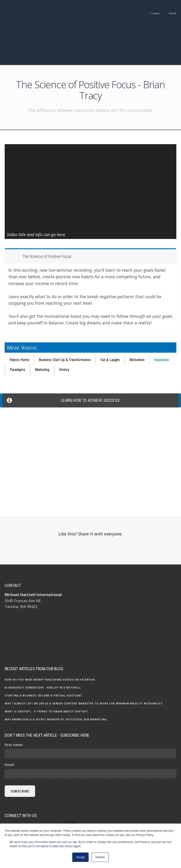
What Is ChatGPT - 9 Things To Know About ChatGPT (46, 682)
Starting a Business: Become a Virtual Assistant (43, 666)
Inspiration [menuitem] (162, 333)
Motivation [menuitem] (137, 333)
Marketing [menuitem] (42, 343)
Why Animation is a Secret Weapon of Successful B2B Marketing (56, 690)
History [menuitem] (64, 343)
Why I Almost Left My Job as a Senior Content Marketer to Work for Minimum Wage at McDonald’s (84, 674)
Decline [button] (100, 857)
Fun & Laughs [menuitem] (110, 333)
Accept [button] (81, 857)
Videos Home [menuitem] (19, 333)
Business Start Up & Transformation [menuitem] (65, 333)
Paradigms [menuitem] (17, 343)
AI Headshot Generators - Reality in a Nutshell (43, 658)
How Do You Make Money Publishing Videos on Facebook (50, 650)
